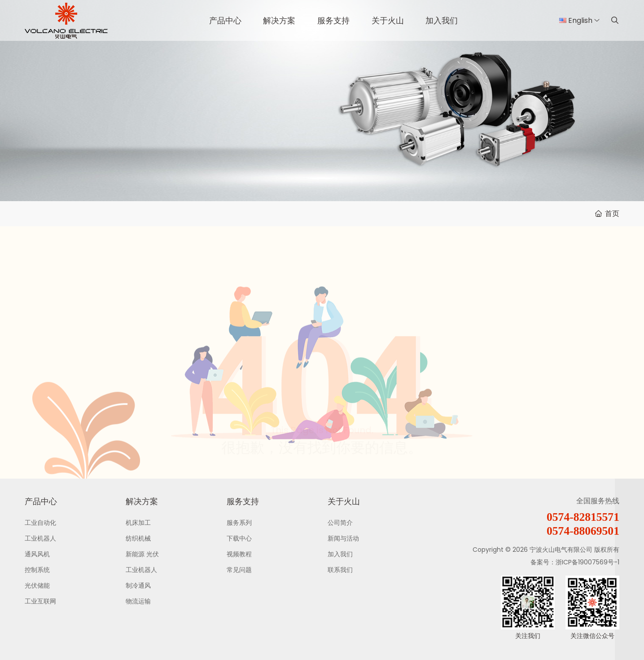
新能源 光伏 (142, 554)
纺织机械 (138, 538)
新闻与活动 (343, 538)
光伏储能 (37, 585)
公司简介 (340, 523)
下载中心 (239, 538)
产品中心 (225, 20)
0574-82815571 (583, 517)
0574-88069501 (583, 531)
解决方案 (279, 20)
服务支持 (333, 20)
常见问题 (239, 570)
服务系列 (239, 523)
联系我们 (340, 570)
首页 (612, 213)
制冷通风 (138, 585)
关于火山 (388, 20)
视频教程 (239, 554)
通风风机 (37, 554)
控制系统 (37, 570)
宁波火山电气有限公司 (561, 550)
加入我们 (442, 20)
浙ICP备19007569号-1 (587, 562)
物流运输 (138, 601)
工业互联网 (40, 601)
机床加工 (138, 523)
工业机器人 (40, 538)
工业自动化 (40, 523)
